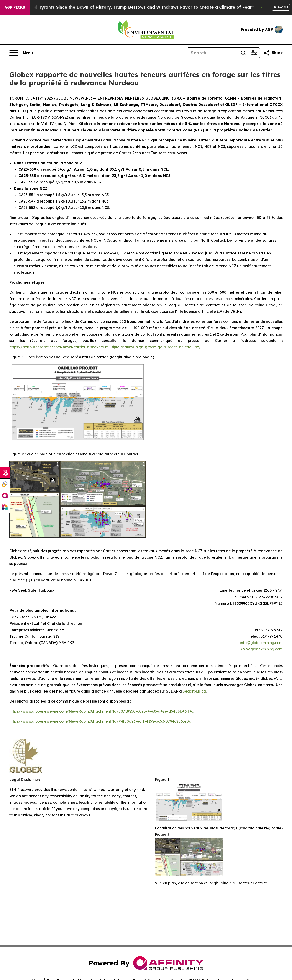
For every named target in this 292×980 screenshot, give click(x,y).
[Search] (213, 53)
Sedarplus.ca (194, 691)
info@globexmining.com (261, 643)
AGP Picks (15, 7)
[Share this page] (273, 53)
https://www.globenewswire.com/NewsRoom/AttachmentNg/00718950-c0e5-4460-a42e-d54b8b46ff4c (102, 711)
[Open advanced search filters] (254, 53)
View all (281, 7)
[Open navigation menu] (21, 53)
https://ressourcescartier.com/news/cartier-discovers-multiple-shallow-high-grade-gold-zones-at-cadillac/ (105, 347)
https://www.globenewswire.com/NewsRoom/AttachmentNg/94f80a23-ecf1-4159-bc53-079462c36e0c (100, 721)
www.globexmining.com (262, 649)
